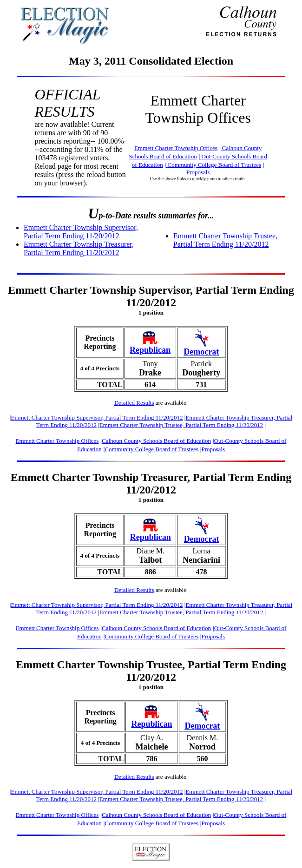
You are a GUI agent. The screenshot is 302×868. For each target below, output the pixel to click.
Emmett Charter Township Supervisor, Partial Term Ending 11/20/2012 (81, 232)
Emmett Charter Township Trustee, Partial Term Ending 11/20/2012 (225, 240)
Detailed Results (134, 403)
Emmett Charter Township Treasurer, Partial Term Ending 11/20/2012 (79, 248)
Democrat (201, 352)
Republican (150, 350)
